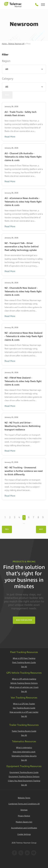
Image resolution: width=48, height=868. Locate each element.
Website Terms (24, 798)
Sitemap (24, 810)
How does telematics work (24, 752)
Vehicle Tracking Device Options (24, 683)
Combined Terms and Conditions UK (24, 804)
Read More (10, 137)
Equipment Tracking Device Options (24, 777)
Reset (7, 95)
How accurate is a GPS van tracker (24, 712)
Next (41, 529)
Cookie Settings (24, 834)
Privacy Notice (24, 816)
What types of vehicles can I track (24, 687)
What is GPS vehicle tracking (24, 679)
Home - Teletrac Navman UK (13, 44)
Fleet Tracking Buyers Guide (24, 663)
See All (24, 667)
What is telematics (24, 748)
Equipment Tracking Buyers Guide (24, 772)
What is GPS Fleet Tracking (24, 658)
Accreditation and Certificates (24, 828)
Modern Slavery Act (24, 822)
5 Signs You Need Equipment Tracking (24, 781)
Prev (7, 529)
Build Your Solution (24, 620)
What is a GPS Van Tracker (24, 704)
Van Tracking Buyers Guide (24, 708)
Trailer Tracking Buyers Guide (24, 731)
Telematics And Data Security (24, 756)
